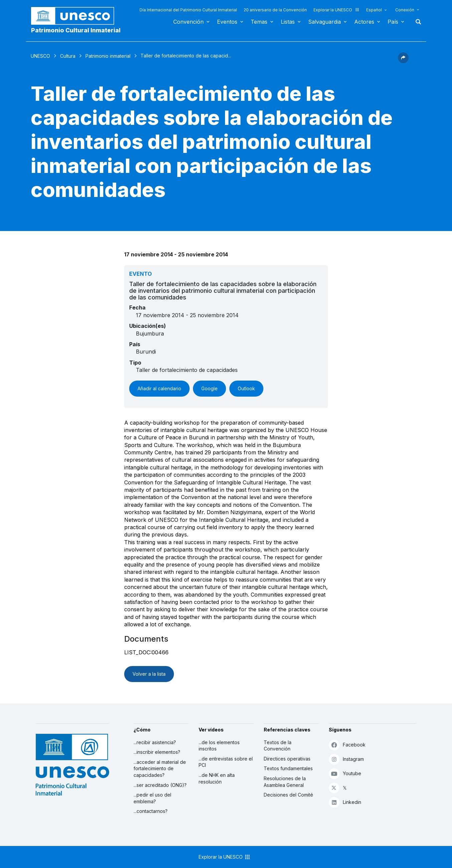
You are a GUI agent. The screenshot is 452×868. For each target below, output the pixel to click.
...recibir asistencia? (155, 742)
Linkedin (345, 802)
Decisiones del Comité (288, 795)
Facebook (347, 745)
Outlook (246, 388)
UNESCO (40, 56)
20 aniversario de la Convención (275, 10)
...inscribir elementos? (157, 752)
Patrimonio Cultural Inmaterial (76, 30)
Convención (188, 22)
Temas (259, 22)
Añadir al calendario (159, 388)
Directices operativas (287, 759)
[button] (403, 61)
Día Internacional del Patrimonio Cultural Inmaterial (188, 10)
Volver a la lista (149, 674)
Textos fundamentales (288, 768)
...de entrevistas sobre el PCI (226, 762)
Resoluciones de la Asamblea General (285, 782)
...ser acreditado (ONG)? (160, 785)
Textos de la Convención (278, 746)
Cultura (68, 56)
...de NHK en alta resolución (217, 778)
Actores (364, 22)
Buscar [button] (416, 22)
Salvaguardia (324, 22)
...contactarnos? (151, 811)
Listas (288, 22)
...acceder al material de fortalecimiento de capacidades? (160, 769)
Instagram (346, 759)
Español (374, 10)
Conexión (405, 10)
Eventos (227, 22)
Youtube (345, 773)
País (393, 22)
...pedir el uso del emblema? (152, 798)
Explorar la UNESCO (336, 10)
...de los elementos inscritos (219, 746)
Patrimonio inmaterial (108, 56)
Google (209, 388)
